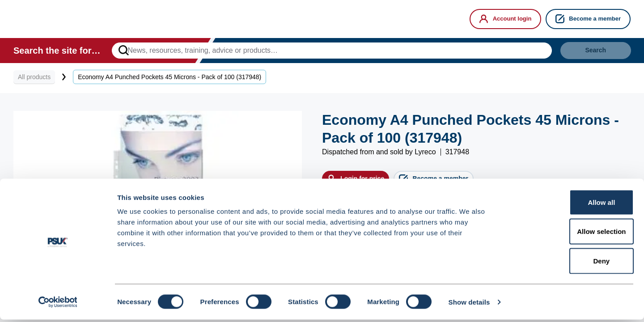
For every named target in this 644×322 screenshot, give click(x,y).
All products (34, 82)
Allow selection (569, 234)
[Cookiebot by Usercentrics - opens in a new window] (58, 305)
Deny (570, 263)
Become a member (588, 19)
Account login (506, 19)
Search (583, 53)
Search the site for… (57, 53)
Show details (469, 304)
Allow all (570, 205)
